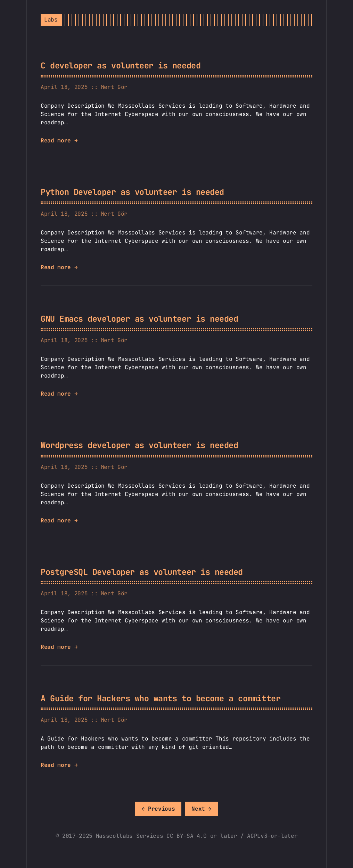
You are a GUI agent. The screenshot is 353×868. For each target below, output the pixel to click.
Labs (51, 20)
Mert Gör (114, 87)
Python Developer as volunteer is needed (132, 192)
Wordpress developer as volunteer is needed (139, 445)
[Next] (201, 809)
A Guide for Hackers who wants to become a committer (161, 698)
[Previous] (158, 809)
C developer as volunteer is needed (121, 65)
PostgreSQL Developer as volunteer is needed (142, 572)
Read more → (59, 140)
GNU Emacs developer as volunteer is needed (139, 319)
